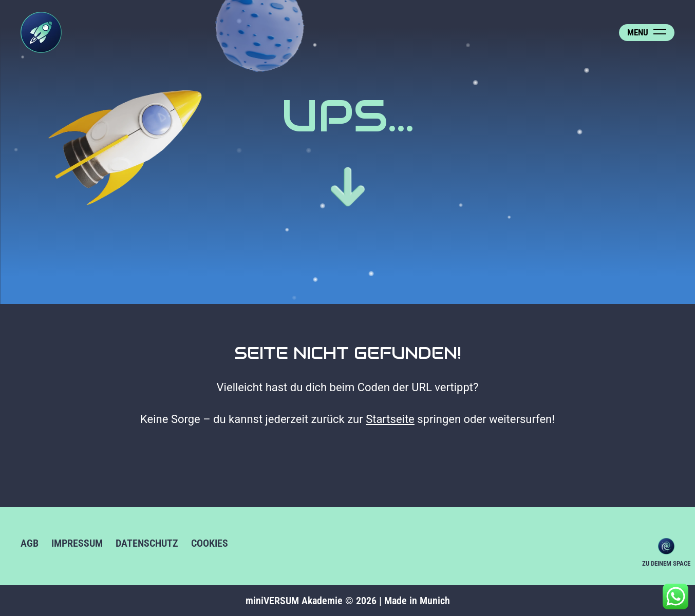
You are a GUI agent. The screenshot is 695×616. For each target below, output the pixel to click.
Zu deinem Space (666, 546)
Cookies (210, 543)
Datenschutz (147, 543)
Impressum (77, 543)
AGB (30, 543)
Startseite (390, 419)
